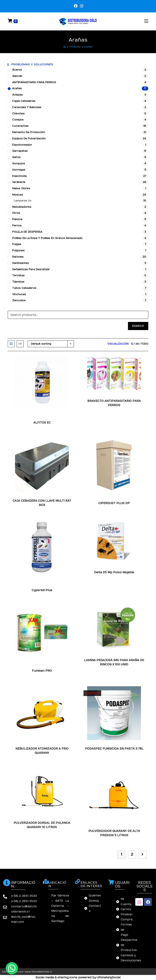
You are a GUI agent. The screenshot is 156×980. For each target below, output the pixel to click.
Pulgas (17, 244)
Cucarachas (20, 126)
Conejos (18, 120)
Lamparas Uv (23, 201)
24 (137, 344)
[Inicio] (65, 47)
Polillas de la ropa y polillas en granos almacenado (47, 238)
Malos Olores (21, 188)
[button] (12, 968)
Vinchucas (19, 294)
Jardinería (19, 182)
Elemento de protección (29, 132)
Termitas (18, 275)
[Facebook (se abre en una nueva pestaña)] (76, 6)
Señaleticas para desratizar (31, 269)
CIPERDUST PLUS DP (114, 503)
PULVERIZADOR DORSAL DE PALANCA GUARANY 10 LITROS (42, 825)
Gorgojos (19, 164)
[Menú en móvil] (146, 21)
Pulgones (18, 251)
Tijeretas (18, 282)
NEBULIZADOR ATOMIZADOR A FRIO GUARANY (42, 751)
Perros (17, 226)
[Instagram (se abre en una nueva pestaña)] (81, 6)
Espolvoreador (22, 145)
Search (138, 326)
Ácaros (17, 70)
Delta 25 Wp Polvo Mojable (114, 572)
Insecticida (19, 176)
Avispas (17, 95)
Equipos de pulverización (29, 139)
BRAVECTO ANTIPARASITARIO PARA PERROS (114, 403)
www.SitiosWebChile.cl (38, 972)
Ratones (18, 257)
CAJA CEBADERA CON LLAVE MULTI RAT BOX (42, 503)
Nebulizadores (22, 207)
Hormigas (19, 170)
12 (132, 344)
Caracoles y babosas (27, 107)
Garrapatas (20, 151)
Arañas (88, 47)
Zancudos (19, 300)
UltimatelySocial (109, 977)
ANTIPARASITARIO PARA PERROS (34, 82)
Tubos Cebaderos (24, 288)
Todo (145, 344)
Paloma (17, 219)
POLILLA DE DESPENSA (27, 232)
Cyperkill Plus (42, 590)
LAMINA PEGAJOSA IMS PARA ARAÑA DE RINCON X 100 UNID (114, 662)
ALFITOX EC (42, 423)
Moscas (18, 195)
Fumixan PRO (42, 671)
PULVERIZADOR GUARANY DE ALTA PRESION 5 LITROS (114, 833)
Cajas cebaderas (24, 101)
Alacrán (17, 76)
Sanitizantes (21, 263)
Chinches (18, 114)
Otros (16, 213)
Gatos (16, 157)
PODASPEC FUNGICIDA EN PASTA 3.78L (114, 749)
